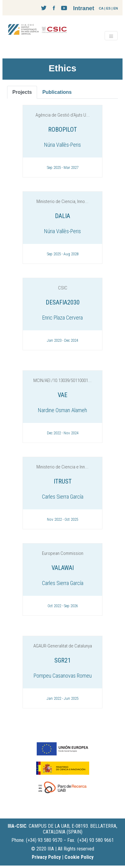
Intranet (84, 8)
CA (101, 8)
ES (108, 8)
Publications (57, 92)
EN (116, 8)
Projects (22, 92)
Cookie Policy (79, 857)
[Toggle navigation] (111, 36)
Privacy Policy (46, 857)
